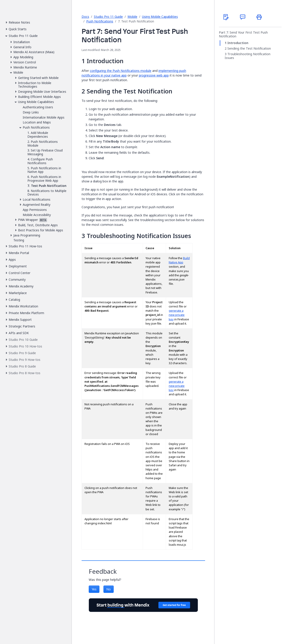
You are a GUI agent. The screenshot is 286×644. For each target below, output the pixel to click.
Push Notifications (100, 21)
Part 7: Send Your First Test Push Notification (243, 34)
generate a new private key (177, 315)
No (109, 589)
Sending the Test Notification (249, 48)
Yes (94, 589)
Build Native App (179, 260)
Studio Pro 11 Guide (108, 17)
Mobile (132, 17)
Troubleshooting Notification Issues (248, 56)
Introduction (238, 43)
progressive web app (154, 75)
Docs (85, 17)
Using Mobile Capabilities (160, 17)
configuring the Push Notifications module (121, 71)
